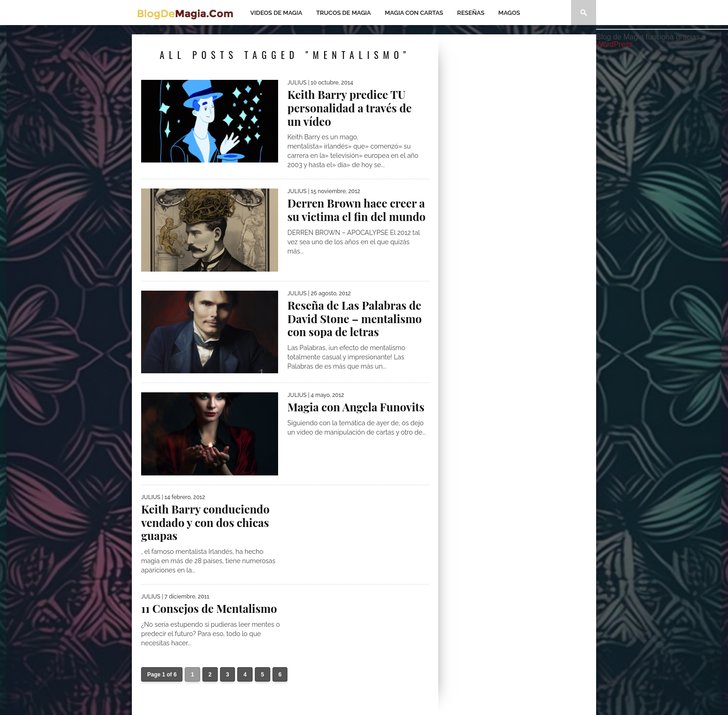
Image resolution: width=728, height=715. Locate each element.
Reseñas (471, 13)
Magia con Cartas (414, 13)
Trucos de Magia (344, 13)
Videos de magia (276, 13)
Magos (509, 13)
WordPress (614, 44)
